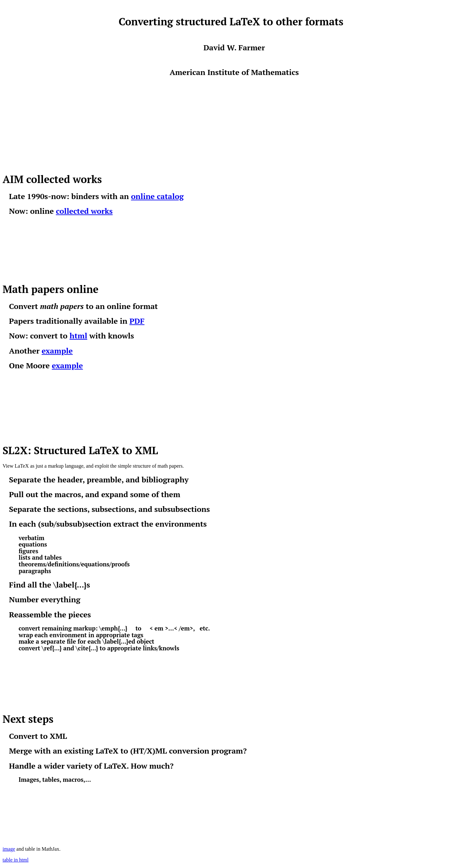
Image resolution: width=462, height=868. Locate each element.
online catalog (157, 196)
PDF (137, 321)
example (57, 351)
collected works (84, 211)
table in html (16, 860)
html (78, 336)
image (9, 849)
